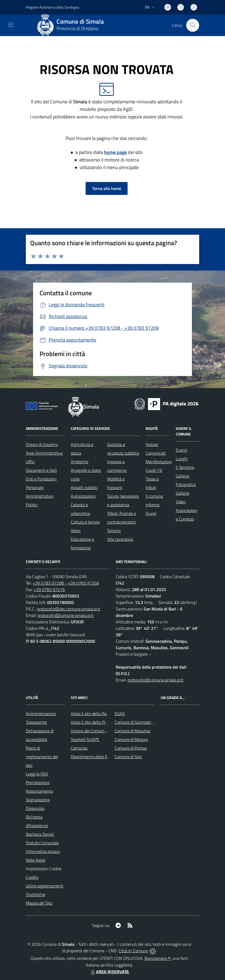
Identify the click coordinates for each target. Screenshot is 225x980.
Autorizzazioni (83, 496)
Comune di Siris (128, 757)
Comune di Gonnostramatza (140, 722)
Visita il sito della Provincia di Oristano (105, 722)
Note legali (36, 860)
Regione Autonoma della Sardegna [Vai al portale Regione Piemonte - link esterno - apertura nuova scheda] (52, 7)
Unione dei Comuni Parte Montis (100, 731)
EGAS (120, 714)
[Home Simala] (72, 25)
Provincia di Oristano (77, 28)
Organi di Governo (42, 444)
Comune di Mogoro (131, 739)
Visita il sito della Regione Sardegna (103, 714)
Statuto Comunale (42, 843)
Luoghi (182, 459)
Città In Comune (133, 951)
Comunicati (156, 453)
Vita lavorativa (120, 539)
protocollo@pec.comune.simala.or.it (69, 609)
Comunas (79, 748)
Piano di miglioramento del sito (42, 757)
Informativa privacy (43, 851)
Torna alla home (107, 188)
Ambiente (80, 462)
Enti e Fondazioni (41, 479)
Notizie (152, 444)
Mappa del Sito (39, 903)
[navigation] (11, 25)
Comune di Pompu (131, 748)
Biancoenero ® (158, 958)
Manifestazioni (159, 462)
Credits (32, 877)
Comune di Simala (80, 22)
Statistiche (36, 894)
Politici (32, 505)
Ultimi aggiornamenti (45, 886)
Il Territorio (185, 467)
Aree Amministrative (44, 453)
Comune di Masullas (133, 731)
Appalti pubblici (84, 487)
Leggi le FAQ (37, 774)
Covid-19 (154, 470)
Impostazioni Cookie (44, 869)
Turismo (114, 531)
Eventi (182, 450)
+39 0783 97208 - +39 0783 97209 (66, 583)
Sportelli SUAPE (85, 739)
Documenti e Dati (41, 470)
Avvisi (151, 513)
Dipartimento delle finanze (94, 757)
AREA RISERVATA (109, 972)
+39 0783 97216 (49, 589)
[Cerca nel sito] (193, 25)
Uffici (30, 462)
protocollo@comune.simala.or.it (66, 615)
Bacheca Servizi (40, 834)
